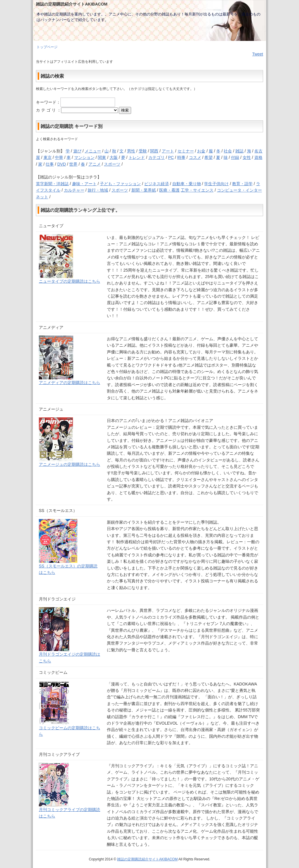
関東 (102, 157)
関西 (154, 151)
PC (171, 157)
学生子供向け (216, 184)
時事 (181, 157)
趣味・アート (84, 184)
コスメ (195, 157)
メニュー (93, 151)
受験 (143, 151)
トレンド (137, 157)
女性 (247, 157)
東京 (48, 157)
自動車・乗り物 (187, 184)
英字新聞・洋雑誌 (52, 184)
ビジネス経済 (157, 184)
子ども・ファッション (120, 184)
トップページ (47, 47)
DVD (62, 164)
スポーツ (112, 164)
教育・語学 (242, 184)
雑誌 (239, 151)
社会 (228, 151)
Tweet (258, 54)
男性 (131, 151)
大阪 (114, 157)
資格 (258, 157)
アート (168, 151)
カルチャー (74, 190)
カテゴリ (157, 157)
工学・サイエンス (197, 190)
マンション (84, 157)
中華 (59, 157)
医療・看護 (169, 190)
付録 (235, 157)
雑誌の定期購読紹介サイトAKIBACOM (147, 859)
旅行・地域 (98, 190)
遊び (77, 151)
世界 (73, 164)
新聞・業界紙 (144, 190)
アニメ (95, 164)
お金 (201, 151)
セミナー (186, 151)
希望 (208, 157)
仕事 (50, 164)
